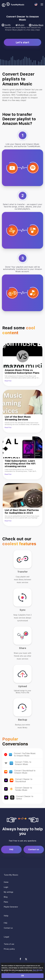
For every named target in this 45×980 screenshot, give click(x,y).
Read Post (8, 381)
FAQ (11, 849)
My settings (9, 892)
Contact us (34, 849)
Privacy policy (9, 949)
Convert (39, 755)
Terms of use (9, 944)
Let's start (22, 42)
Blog (6, 897)
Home (6, 882)
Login (6, 887)
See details (38, 970)
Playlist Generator (11, 907)
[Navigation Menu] (42, 5)
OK (23, 976)
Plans (6, 902)
